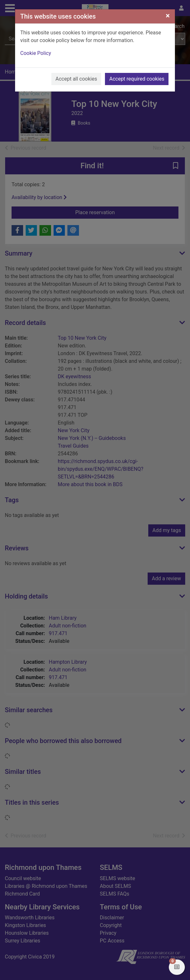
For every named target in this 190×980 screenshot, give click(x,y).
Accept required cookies (137, 79)
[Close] (168, 16)
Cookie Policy (36, 53)
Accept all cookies (76, 79)
